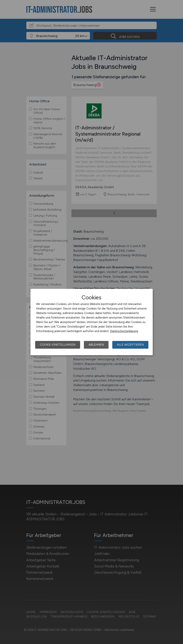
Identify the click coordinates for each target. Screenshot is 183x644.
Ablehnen (96, 345)
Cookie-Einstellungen (58, 345)
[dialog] (92, 322)
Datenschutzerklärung (124, 331)
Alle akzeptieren (130, 345)
